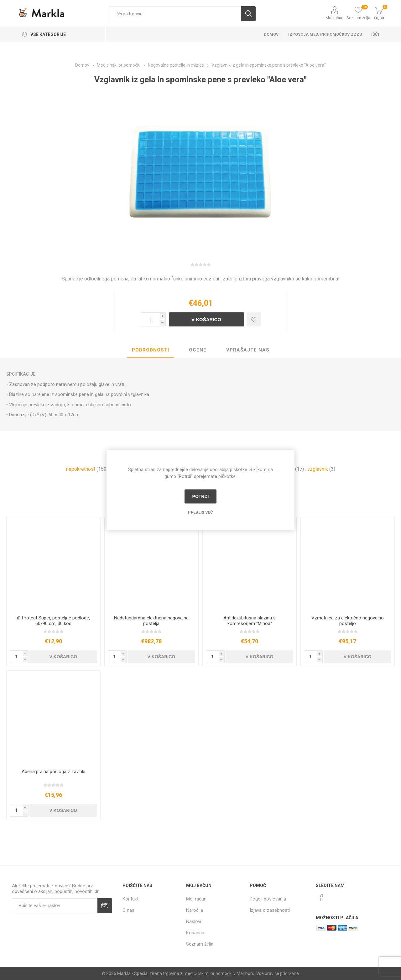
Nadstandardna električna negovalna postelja (151, 621)
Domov (271, 34)
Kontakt (130, 899)
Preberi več (200, 512)
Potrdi (201, 496)
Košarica (195, 933)
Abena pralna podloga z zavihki (53, 772)
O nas (128, 910)
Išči (248, 14)
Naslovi (194, 921)
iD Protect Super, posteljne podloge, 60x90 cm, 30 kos (53, 621)
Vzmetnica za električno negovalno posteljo (348, 621)
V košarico (206, 319)
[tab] (151, 350)
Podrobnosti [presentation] (151, 350)
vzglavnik (318, 469)
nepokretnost (81, 469)
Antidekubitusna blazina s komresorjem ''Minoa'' (250, 621)
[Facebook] (322, 898)
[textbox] (175, 14)
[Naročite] (55, 906)
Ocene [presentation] (198, 350)
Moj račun (334, 18)
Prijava (105, 906)
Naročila (195, 910)
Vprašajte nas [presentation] (248, 350)
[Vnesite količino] (150, 319)
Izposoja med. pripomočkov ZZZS (325, 34)
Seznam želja (200, 944)
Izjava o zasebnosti (270, 910)
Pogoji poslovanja (268, 899)
